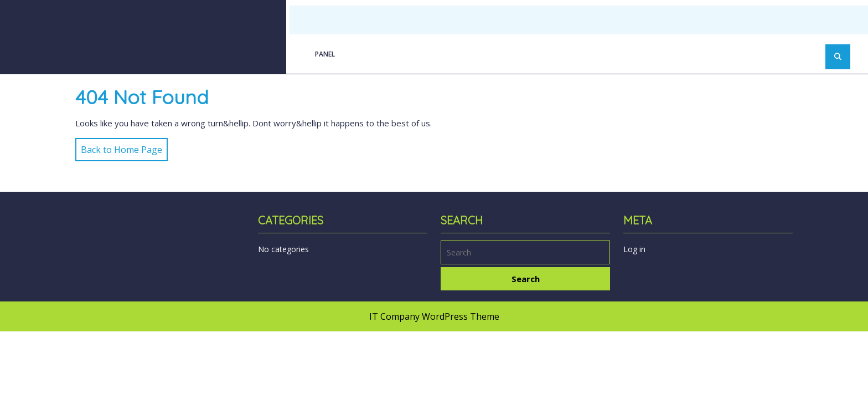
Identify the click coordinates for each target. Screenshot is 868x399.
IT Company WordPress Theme (434, 316)
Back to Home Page (119, 147)
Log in (634, 249)
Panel (325, 54)
